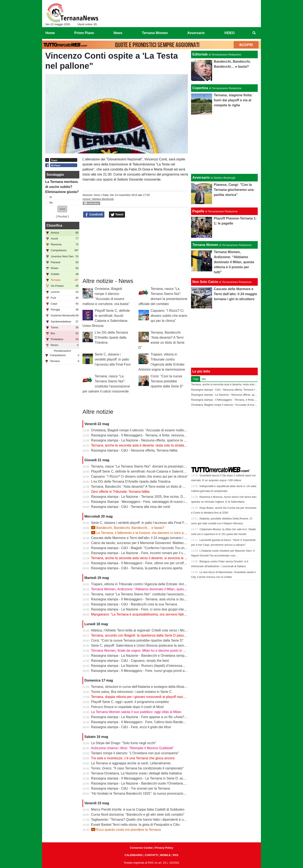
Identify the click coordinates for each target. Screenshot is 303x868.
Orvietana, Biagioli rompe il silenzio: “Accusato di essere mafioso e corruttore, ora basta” (157, 430)
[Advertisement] (225, 144)
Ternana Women (205, 245)
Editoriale (200, 54)
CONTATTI (151, 855)
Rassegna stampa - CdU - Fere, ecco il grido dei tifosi (131, 727)
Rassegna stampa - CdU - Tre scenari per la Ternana (131, 788)
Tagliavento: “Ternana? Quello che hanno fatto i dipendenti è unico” (141, 820)
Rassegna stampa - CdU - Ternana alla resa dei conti (131, 507)
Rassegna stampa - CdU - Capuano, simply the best (130, 661)
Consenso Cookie (141, 848)
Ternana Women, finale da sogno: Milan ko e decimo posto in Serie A (142, 651)
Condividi (94, 215)
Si (51, 197)
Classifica (54, 225)
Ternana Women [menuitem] (155, 33)
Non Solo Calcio (205, 282)
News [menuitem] (118, 33)
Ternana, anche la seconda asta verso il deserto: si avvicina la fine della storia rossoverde (158, 558)
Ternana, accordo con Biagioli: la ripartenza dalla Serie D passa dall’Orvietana (149, 635)
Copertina (200, 88)
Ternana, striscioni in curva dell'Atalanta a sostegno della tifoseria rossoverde (148, 687)
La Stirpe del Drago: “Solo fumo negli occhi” (124, 743)
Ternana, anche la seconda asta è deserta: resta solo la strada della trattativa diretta (153, 445)
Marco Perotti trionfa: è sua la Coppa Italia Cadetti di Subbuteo (138, 809)
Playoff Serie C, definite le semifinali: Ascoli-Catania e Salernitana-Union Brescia (151, 471)
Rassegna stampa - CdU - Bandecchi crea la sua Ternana (134, 604)
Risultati (62, 216)
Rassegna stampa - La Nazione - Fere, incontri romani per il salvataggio (145, 553)
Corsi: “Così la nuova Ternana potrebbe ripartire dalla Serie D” (167, 381)
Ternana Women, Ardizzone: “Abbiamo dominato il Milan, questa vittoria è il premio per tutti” (159, 589)
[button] (62, 209)
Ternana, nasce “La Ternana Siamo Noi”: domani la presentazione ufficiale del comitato (156, 466)
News (97, 195)
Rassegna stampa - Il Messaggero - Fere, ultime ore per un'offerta (140, 563)
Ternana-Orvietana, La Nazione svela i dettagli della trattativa (136, 773)
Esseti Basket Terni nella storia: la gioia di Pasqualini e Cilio (135, 825)
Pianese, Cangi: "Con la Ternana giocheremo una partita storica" (234, 190)
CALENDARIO (134, 855)
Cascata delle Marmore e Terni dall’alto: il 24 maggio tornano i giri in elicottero (149, 538)
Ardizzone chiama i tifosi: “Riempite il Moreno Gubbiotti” (132, 748)
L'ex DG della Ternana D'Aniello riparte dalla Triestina (111, 338)
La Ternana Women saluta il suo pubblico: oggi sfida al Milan (136, 712)
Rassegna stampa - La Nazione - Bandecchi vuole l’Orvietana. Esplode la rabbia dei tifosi (158, 783)
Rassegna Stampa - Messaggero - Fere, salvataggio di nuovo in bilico (143, 502)
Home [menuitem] (50, 33)
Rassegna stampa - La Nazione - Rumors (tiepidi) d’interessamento (141, 666)
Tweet (117, 215)
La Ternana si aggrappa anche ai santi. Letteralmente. (131, 763)
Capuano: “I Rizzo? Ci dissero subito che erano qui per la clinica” (169, 316)
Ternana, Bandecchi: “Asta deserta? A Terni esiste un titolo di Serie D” (143, 487)
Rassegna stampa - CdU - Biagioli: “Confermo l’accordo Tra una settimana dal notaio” (155, 548)
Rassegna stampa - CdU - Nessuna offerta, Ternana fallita (134, 450)
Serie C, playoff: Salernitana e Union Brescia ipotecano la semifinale (142, 645)
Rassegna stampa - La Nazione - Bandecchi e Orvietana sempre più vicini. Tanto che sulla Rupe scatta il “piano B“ (176, 656)
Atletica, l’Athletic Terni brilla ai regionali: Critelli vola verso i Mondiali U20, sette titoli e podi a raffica (165, 630)
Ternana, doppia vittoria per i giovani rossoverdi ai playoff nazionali (140, 697)
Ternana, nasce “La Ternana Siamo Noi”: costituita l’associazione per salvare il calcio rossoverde (163, 594)
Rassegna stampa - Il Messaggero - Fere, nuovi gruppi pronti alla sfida (144, 671)
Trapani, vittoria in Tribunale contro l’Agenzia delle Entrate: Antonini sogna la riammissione (158, 584)
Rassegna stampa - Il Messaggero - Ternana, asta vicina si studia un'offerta (147, 599)
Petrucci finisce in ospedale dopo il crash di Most (127, 707)
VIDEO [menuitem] (229, 33)
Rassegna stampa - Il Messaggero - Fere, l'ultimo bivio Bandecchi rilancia (146, 722)
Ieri (204, 379)
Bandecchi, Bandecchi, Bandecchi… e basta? (128, 528)
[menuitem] (254, 33)
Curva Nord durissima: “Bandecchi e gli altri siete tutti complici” (138, 814)
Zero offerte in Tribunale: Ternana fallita (120, 492)
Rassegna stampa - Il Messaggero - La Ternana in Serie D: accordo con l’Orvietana (153, 778)
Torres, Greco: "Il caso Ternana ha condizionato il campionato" (137, 768)
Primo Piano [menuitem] (84, 33)
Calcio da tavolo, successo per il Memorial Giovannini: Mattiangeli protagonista (150, 543)
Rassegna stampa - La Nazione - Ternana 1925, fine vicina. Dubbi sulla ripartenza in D (156, 497)
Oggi (196, 379)
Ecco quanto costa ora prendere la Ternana (126, 830)
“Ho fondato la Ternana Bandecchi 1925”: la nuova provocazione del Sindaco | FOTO (154, 793)
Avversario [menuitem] (196, 33)
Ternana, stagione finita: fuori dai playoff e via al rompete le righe (233, 100)
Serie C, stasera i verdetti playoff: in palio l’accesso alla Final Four (113, 359)
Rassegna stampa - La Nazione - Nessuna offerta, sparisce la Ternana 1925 (148, 440)
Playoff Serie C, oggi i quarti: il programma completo (130, 702)
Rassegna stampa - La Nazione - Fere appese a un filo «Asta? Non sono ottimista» (153, 717)
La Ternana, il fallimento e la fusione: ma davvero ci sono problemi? (144, 533)
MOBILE (165, 855)
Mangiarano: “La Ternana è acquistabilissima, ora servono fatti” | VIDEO (145, 614)
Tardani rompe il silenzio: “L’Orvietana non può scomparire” (135, 753)
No (51, 203)
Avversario (201, 178)
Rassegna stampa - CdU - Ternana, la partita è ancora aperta (137, 568)
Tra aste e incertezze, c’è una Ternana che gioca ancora (133, 758)
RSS (175, 855)
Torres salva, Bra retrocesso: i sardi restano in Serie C (131, 692)
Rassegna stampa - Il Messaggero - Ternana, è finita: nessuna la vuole (144, 435)
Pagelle (198, 211)
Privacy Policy (164, 848)
